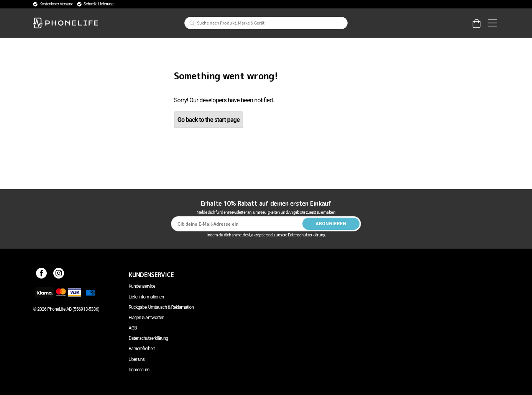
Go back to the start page (209, 120)
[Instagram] (59, 275)
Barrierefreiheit (142, 349)
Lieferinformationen (146, 297)
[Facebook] (42, 275)
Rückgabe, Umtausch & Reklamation (161, 307)
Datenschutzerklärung (149, 338)
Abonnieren (331, 224)
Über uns (137, 359)
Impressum (139, 370)
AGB (133, 328)
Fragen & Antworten (147, 318)
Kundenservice (142, 286)
